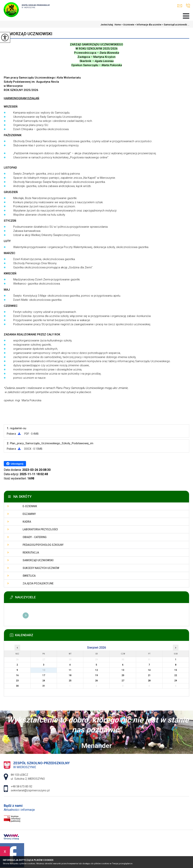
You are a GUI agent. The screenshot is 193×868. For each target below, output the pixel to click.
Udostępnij (15, 464)
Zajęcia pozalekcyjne (38, 583)
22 (176, 675)
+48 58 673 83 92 (188, 6)
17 (44, 675)
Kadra (27, 522)
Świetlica (29, 576)
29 (176, 681)
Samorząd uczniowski (28, 34)
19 (96, 675)
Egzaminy (29, 514)
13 (123, 670)
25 (70, 681)
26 (96, 681)
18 (70, 675)
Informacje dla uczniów (148, 25)
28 (149, 681)
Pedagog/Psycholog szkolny (43, 545)
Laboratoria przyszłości (40, 529)
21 (149, 675)
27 (123, 681)
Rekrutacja (31, 553)
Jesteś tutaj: (108, 25)
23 (17, 681)
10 (44, 670)
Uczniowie (128, 25)
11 (70, 670)
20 (123, 675)
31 (44, 686)
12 (96, 670)
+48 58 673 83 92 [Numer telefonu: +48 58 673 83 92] (21, 786)
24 (44, 681)
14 (149, 670)
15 (176, 670)
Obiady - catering (35, 537)
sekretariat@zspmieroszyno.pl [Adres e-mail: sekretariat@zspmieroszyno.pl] (30, 790)
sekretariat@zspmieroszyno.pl (180, 6)
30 (17, 686)
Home (118, 25)
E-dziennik (30, 506)
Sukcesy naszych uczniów (41, 568)
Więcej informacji (26, 615)
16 (17, 675)
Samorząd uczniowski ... (175, 25)
